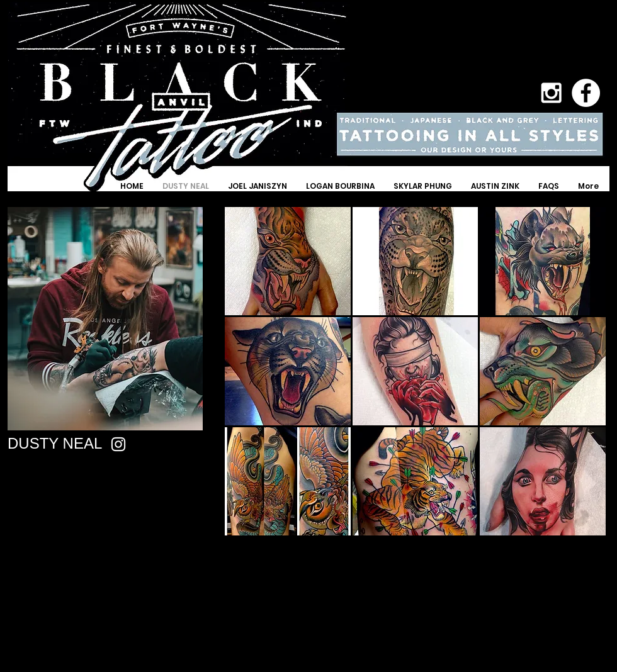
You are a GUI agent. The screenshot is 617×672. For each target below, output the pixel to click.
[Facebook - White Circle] (586, 93)
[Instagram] (118, 444)
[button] (288, 261)
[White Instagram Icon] (551, 93)
